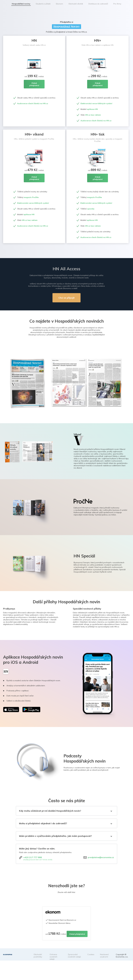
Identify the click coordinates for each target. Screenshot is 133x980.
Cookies (91, 954)
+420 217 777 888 (33, 857)
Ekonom (59, 4)
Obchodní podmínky (38, 956)
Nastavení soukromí (104, 956)
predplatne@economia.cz (101, 857)
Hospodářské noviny (21, 4)
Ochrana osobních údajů (53, 957)
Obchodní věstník (76, 4)
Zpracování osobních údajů (74, 956)
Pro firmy (117, 4)
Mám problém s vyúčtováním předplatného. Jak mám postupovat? (55, 836)
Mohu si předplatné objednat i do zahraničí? (43, 823)
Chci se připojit (66, 298)
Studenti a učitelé (43, 4)
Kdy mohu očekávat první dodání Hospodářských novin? (50, 811)
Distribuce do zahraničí (98, 4)
